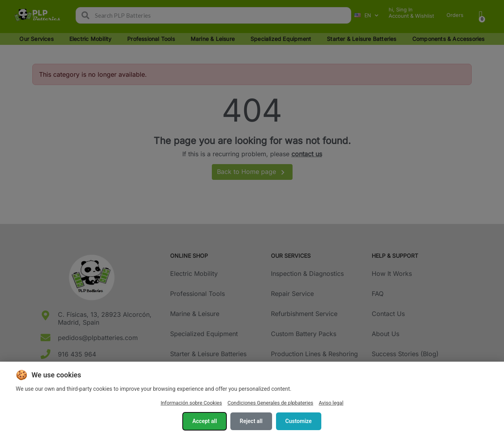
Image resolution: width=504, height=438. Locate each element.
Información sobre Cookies (191, 403)
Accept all (204, 421)
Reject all (251, 421)
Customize (299, 421)
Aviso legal (331, 403)
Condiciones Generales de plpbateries (271, 403)
